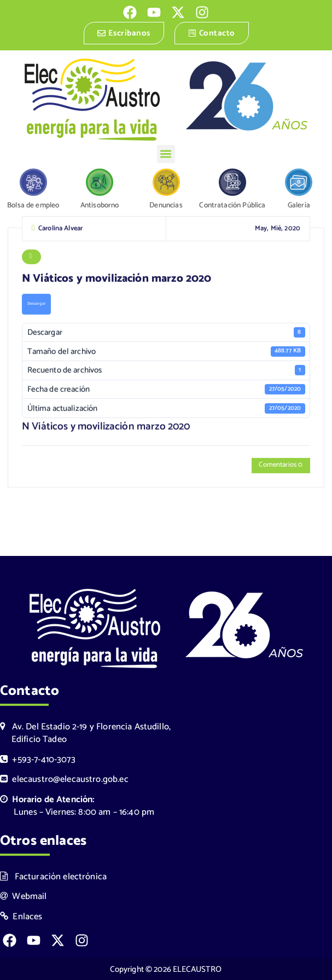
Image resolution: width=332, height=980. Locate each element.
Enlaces (21, 917)
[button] (166, 154)
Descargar (36, 305)
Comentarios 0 (281, 466)
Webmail (24, 897)
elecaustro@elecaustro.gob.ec (64, 779)
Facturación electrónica (53, 876)
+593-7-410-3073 (38, 759)
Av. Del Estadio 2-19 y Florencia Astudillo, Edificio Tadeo (85, 733)
